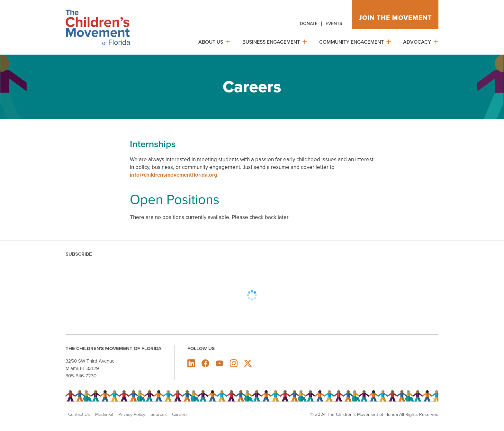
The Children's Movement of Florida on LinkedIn (191, 363)
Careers (180, 415)
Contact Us (79, 415)
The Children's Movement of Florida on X (248, 363)
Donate (309, 23)
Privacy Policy (132, 415)
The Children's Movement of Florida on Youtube (220, 363)
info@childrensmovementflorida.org (174, 175)
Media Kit (104, 415)
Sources (159, 415)
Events (334, 23)
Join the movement (395, 18)
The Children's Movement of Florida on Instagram (234, 363)
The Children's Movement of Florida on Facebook (205, 363)
